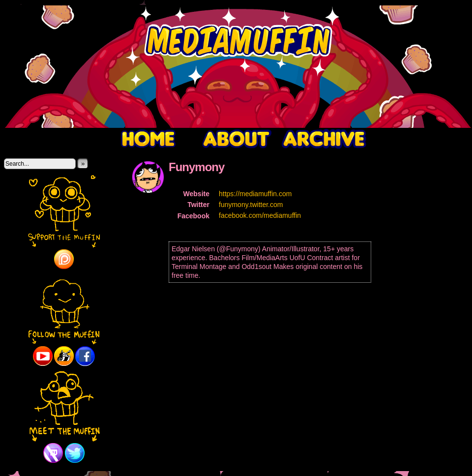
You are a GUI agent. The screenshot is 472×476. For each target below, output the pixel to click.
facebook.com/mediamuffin (260, 215)
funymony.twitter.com (251, 205)
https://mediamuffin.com (255, 194)
